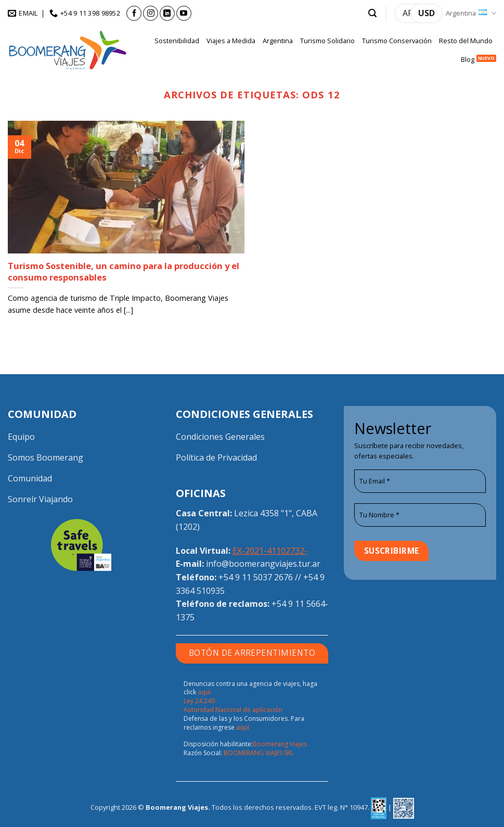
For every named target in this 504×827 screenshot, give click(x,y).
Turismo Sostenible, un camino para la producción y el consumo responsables (124, 271)
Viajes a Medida (231, 41)
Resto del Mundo (466, 41)
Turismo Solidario (327, 41)
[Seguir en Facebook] (134, 13)
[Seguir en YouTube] (184, 13)
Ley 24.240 (199, 701)
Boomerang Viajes (280, 744)
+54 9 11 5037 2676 (256, 577)
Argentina (471, 13)
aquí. (205, 692)
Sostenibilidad (177, 41)
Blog (468, 59)
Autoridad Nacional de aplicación (233, 710)
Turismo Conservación (397, 41)
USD (427, 13)
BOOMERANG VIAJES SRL (259, 753)
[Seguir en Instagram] (151, 13)
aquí (243, 727)
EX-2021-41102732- (270, 551)
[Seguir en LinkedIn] (167, 13)
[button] (372, 13)
